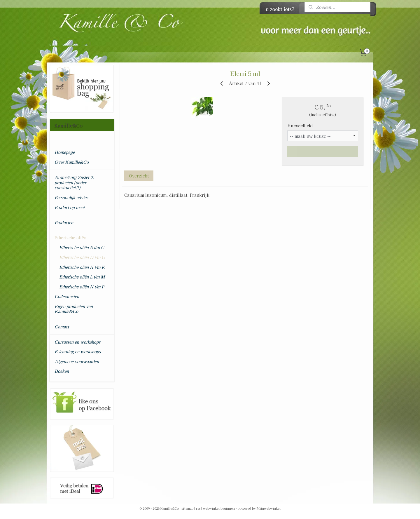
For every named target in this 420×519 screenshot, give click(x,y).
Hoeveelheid (300, 126)
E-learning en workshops (78, 352)
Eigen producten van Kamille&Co (74, 309)
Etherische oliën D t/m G (82, 257)
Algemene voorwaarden (77, 362)
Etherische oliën (70, 238)
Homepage (65, 152)
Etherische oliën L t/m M (82, 277)
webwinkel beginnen (219, 508)
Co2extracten (67, 296)
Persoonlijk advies (71, 197)
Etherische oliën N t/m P (82, 287)
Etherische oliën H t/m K (82, 267)
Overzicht (139, 176)
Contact (62, 327)
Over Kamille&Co (72, 162)
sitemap (187, 508)
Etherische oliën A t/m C (82, 247)
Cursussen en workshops (77, 342)
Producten (64, 223)
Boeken (62, 371)
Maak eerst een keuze (323, 151)
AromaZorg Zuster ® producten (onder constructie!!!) (74, 182)
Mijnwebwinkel (269, 508)
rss (198, 508)
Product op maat (70, 207)
